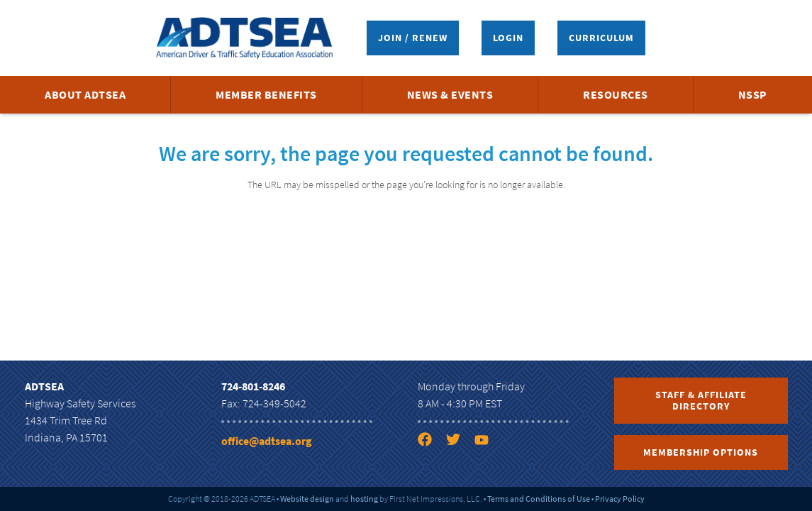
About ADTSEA (85, 94)
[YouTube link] (487, 442)
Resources (616, 94)
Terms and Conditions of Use (539, 499)
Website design (307, 499)
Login (508, 38)
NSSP (753, 94)
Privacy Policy (620, 499)
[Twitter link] (459, 442)
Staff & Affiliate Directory (701, 401)
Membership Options (701, 452)
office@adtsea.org (267, 441)
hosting (364, 499)
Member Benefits (266, 94)
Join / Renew (413, 38)
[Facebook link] (430, 442)
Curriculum (601, 38)
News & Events (450, 94)
